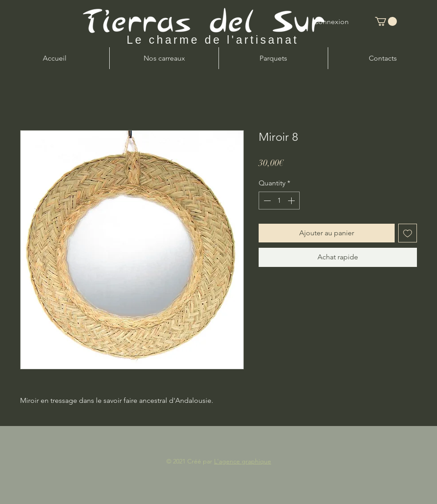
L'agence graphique (243, 461)
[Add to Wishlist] (408, 233)
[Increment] (292, 201)
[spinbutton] (279, 201)
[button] (386, 21)
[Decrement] (266, 201)
